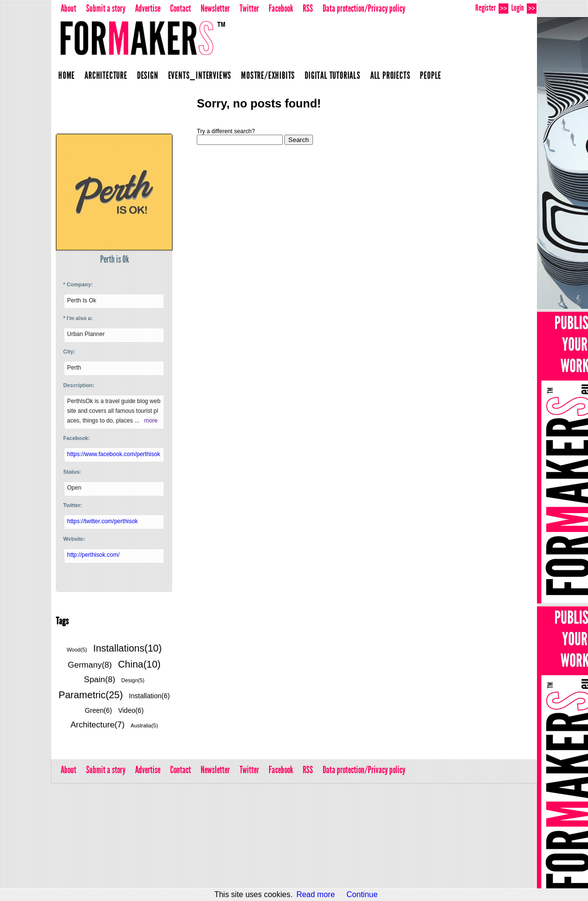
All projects (390, 75)
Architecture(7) (97, 725)
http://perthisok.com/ (93, 555)
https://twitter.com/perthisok (102, 521)
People (431, 75)
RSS (308, 8)
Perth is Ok (114, 259)
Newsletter (215, 8)
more (151, 421)
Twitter (249, 8)
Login (524, 8)
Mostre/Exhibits (268, 75)
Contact (181, 8)
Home (67, 75)
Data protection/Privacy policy (364, 8)
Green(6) (98, 710)
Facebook (281, 8)
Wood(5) (77, 650)
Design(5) (133, 680)
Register (492, 8)
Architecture (106, 75)
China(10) (139, 664)
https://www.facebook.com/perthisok (113, 454)
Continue (362, 894)
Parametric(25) (91, 695)
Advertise (148, 8)
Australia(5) (144, 725)
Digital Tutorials (333, 75)
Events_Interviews (200, 75)
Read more (316, 894)
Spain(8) (100, 680)
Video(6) (131, 710)
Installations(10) (128, 648)
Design (148, 75)
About (69, 8)
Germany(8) (90, 665)
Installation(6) (149, 696)
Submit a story (106, 8)
